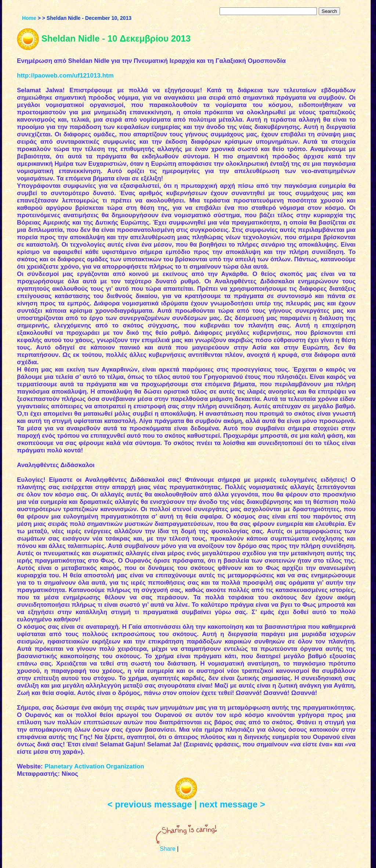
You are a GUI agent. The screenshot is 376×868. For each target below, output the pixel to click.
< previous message (149, 804)
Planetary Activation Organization (94, 766)
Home (29, 18)
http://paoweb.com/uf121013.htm (65, 76)
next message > (232, 804)
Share (168, 849)
